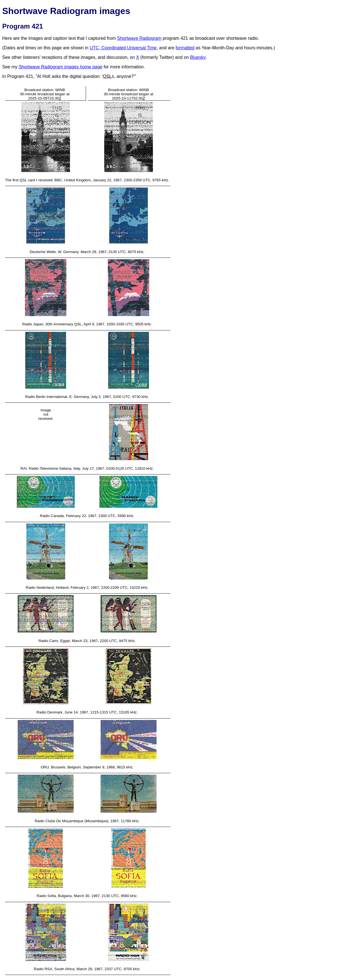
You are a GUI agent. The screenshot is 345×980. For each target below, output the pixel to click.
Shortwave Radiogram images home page (61, 67)
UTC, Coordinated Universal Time (123, 48)
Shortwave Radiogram (139, 38)
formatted (185, 48)
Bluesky (198, 57)
